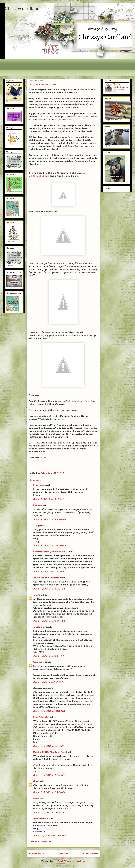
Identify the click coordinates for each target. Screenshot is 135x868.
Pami (36, 798)
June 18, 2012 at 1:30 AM (49, 711)
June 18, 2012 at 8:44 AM (49, 812)
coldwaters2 (41, 819)
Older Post (91, 853)
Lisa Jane (39, 485)
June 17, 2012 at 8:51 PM (49, 656)
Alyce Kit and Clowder (46, 578)
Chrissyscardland (22, 8)
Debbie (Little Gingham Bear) (50, 752)
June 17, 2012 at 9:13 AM (49, 499)
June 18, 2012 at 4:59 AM (49, 775)
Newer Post (36, 853)
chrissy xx (39, 627)
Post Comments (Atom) (71, 861)
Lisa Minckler (41, 717)
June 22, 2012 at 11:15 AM (50, 835)
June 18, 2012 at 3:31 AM (49, 746)
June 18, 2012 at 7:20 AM (49, 792)
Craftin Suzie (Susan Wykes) (50, 552)
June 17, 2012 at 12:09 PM (50, 545)
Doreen (38, 505)
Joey (36, 781)
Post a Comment (41, 842)
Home (64, 853)
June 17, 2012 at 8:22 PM (49, 589)
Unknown (39, 662)
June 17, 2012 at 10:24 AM (50, 519)
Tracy (36, 525)
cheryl (37, 595)
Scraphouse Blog (39, 176)
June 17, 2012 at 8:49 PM (49, 621)
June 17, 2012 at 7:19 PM (49, 572)
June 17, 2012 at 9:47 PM (49, 682)
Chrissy (118, 84)
